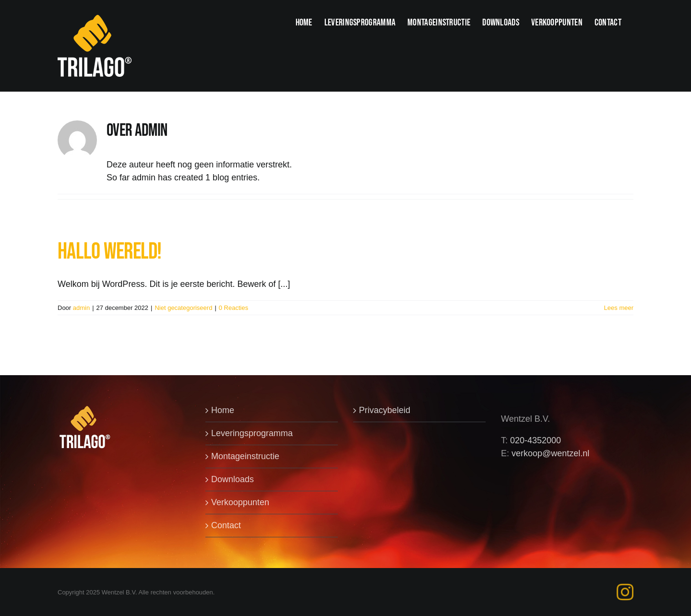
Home (223, 410)
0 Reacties (233, 308)
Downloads (232, 479)
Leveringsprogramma (252, 433)
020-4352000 (536, 440)
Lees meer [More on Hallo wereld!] (619, 308)
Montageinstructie (245, 456)
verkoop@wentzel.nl (550, 453)
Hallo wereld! (110, 252)
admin (81, 308)
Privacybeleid (385, 410)
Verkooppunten (240, 502)
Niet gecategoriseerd (183, 308)
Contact (226, 525)
